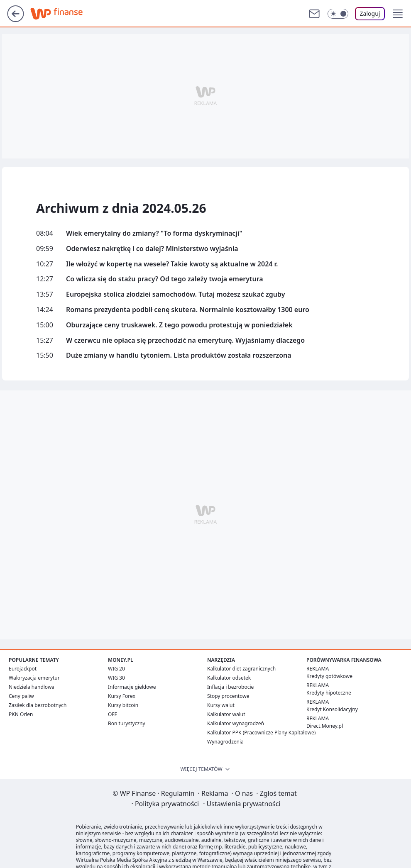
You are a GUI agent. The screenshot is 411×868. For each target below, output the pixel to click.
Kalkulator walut (226, 714)
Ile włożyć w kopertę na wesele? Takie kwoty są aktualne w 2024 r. (172, 264)
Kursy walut (221, 705)
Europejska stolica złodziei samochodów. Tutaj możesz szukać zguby (175, 294)
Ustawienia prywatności (242, 804)
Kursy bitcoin (123, 705)
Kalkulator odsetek (229, 678)
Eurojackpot (23, 669)
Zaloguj (370, 13)
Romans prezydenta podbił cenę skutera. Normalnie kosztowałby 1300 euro (188, 310)
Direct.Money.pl (325, 726)
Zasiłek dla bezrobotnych (38, 705)
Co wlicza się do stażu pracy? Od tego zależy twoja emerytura (165, 279)
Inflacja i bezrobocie (230, 687)
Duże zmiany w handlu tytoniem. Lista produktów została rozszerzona (179, 355)
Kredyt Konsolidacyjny (332, 709)
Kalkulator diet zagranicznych (241, 669)
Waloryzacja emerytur (34, 678)
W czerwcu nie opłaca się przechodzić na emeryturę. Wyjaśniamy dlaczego (185, 340)
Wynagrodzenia (225, 742)
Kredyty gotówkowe (329, 676)
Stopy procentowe (228, 696)
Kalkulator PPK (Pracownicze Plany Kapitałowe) (261, 733)
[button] (398, 14)
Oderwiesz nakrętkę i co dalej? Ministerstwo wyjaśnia (152, 249)
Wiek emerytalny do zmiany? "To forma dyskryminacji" (154, 233)
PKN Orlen (21, 714)
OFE (113, 714)
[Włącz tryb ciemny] (338, 14)
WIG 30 (116, 678)
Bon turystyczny (127, 723)
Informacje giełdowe (132, 687)
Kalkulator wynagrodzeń (236, 723)
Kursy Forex (122, 696)
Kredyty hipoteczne (329, 693)
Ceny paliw (21, 696)
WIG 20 (116, 669)
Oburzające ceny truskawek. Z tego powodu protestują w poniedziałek (179, 325)
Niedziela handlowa (32, 687)
